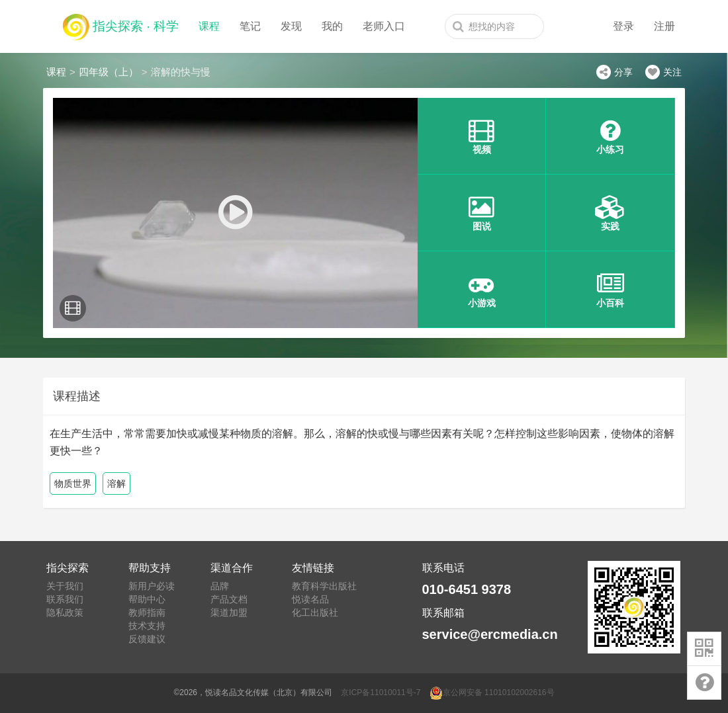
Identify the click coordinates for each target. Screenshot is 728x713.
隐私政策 (65, 612)
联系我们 (65, 599)
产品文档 (229, 599)
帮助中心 (147, 599)
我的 (332, 26)
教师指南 (147, 612)
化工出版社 (315, 612)
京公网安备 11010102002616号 (492, 692)
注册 (664, 26)
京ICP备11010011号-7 (381, 692)
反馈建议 (147, 639)
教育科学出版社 (324, 586)
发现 (291, 26)
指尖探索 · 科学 (121, 23)
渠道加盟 (229, 612)
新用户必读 (152, 586)
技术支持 (147, 626)
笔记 (250, 26)
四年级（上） (109, 72)
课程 (209, 26)
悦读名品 (310, 599)
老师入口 (384, 26)
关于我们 (65, 586)
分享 (614, 72)
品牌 (220, 586)
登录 (623, 26)
